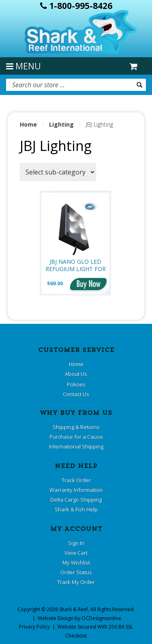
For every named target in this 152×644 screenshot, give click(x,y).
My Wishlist (76, 562)
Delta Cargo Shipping (76, 500)
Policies (76, 384)
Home (28, 124)
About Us (76, 374)
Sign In (76, 543)
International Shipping (76, 446)
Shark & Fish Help (76, 509)
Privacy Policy (34, 627)
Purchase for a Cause (76, 437)
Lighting (61, 124)
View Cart (76, 553)
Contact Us (76, 394)
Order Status (76, 572)
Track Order (76, 480)
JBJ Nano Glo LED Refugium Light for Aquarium (76, 265)
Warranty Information (76, 490)
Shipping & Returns (76, 427)
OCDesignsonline (101, 618)
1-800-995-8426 (76, 6)
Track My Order (76, 582)
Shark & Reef (74, 609)
